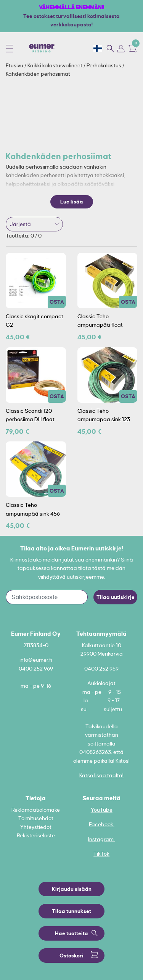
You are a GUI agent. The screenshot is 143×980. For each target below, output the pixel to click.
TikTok (101, 854)
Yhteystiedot (36, 827)
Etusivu (15, 65)
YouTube (102, 810)
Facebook (102, 824)
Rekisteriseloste (36, 835)
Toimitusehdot (36, 818)
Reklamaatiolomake (36, 810)
